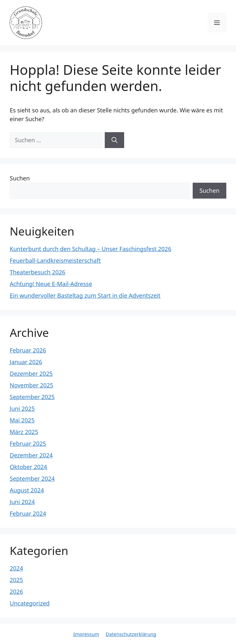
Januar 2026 (26, 362)
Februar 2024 (28, 513)
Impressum (86, 634)
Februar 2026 (28, 350)
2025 (16, 580)
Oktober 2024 (28, 467)
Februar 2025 (28, 443)
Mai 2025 (22, 420)
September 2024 (32, 478)
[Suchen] (114, 140)
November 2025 (32, 385)
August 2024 (27, 490)
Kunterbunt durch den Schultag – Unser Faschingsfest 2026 (91, 249)
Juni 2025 (22, 408)
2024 (16, 568)
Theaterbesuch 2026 (38, 272)
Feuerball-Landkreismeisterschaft (55, 260)
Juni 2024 (22, 502)
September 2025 (32, 397)
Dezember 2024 (31, 455)
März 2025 (24, 432)
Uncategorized (30, 603)
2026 (16, 592)
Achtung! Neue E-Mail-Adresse (51, 284)
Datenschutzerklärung (131, 634)
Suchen (20, 178)
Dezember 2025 (31, 374)
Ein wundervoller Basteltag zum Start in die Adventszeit (85, 295)
